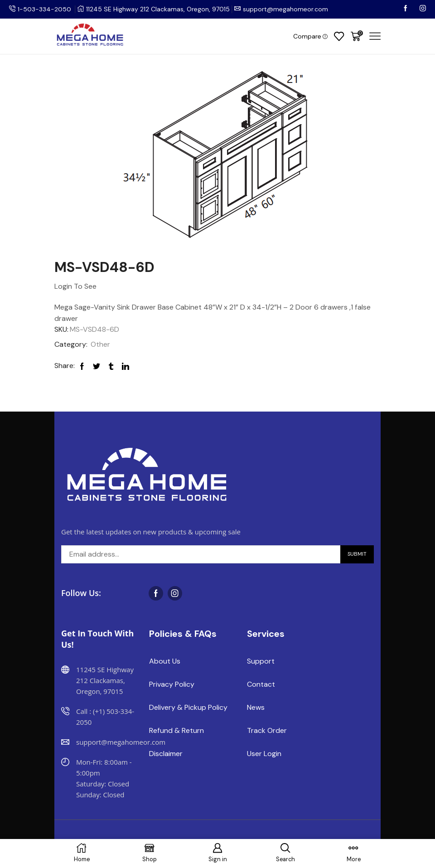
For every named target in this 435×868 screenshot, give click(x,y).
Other (100, 344)
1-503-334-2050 (44, 9)
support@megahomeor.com (285, 9)
